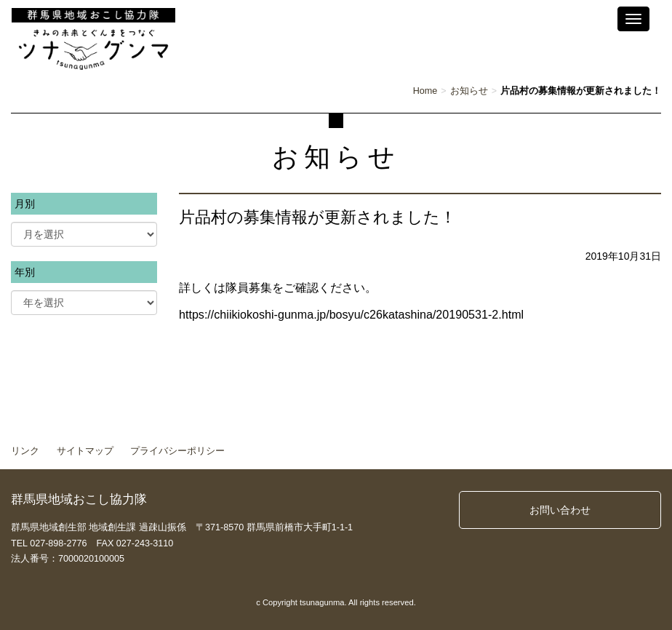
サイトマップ (85, 451)
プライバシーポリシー (177, 451)
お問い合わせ (560, 510)
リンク (25, 451)
